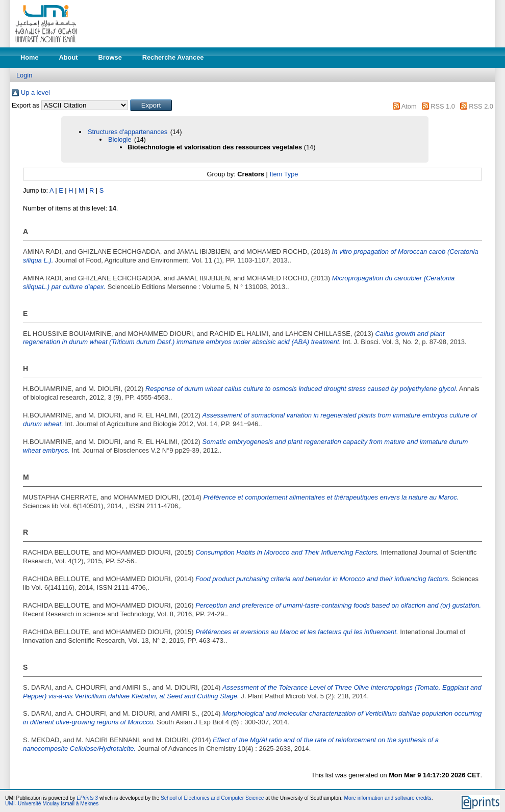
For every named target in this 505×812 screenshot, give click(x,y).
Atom (409, 106)
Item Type (284, 174)
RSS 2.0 (481, 106)
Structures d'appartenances (128, 132)
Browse (110, 57)
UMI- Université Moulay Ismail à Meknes (52, 804)
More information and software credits (387, 798)
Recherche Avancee (173, 57)
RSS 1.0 (443, 106)
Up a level (35, 93)
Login (24, 75)
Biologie (120, 139)
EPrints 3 (88, 798)
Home (30, 57)
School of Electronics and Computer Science (212, 798)
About (69, 57)
